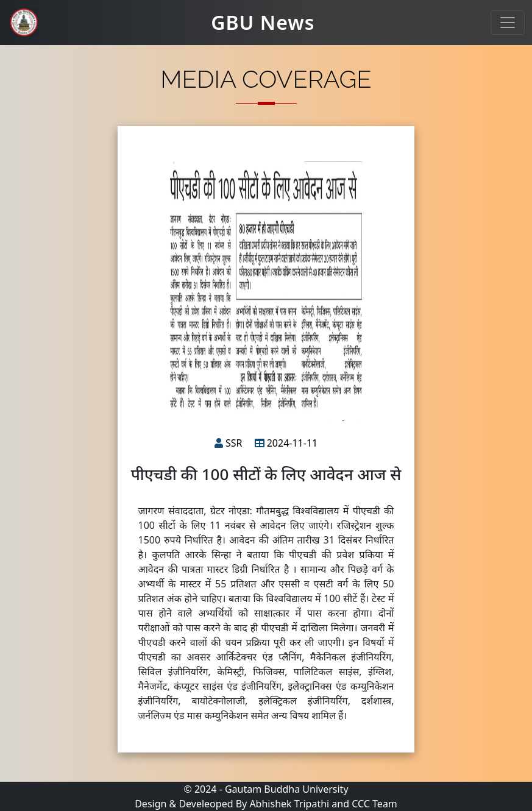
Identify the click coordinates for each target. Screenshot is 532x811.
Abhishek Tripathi (289, 804)
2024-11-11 (293, 443)
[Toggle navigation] (508, 23)
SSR (234, 443)
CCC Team (374, 804)
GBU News (263, 22)
